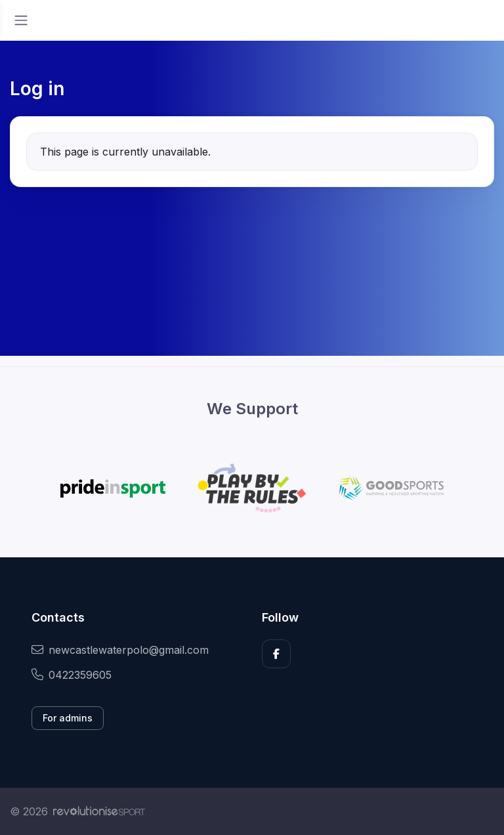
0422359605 (72, 675)
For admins (68, 718)
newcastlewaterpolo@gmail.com (120, 650)
